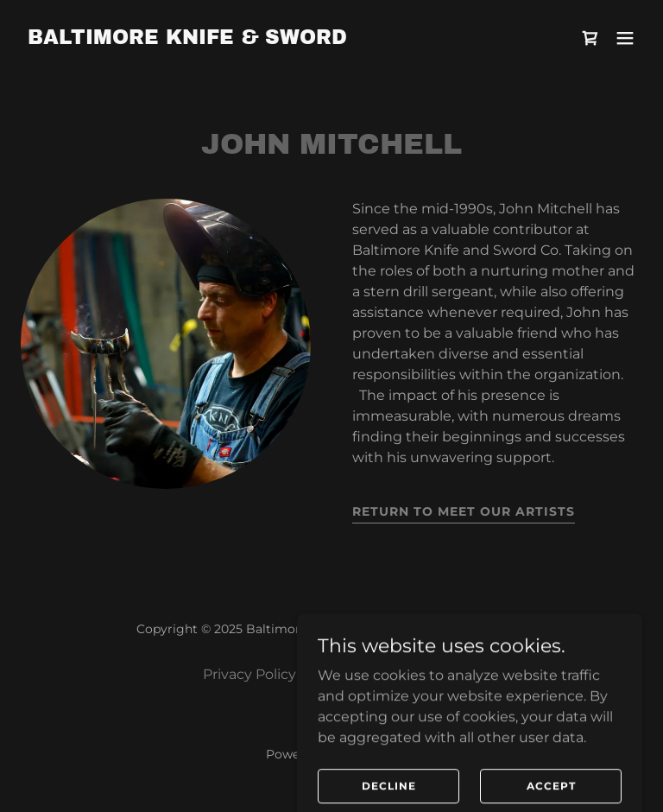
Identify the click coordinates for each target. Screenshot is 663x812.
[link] (187, 39)
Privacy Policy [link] (249, 674)
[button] (625, 38)
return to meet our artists (464, 511)
